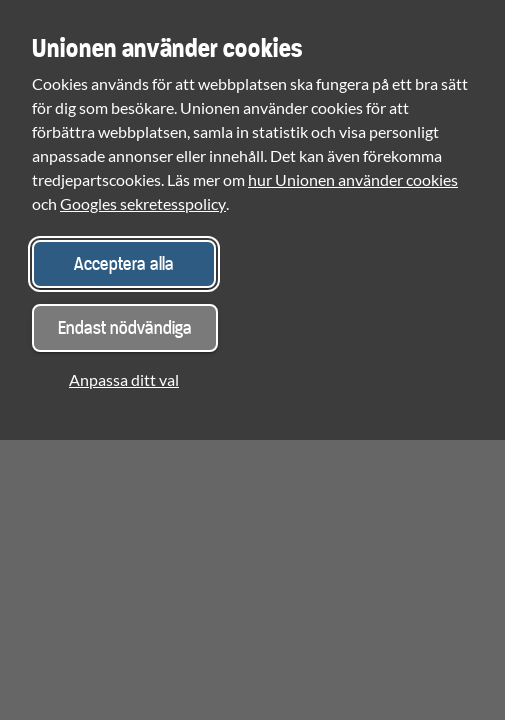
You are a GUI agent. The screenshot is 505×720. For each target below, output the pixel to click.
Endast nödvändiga (125, 327)
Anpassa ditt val (124, 379)
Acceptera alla (124, 263)
